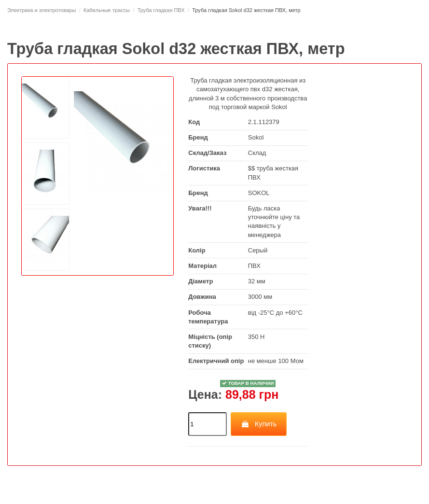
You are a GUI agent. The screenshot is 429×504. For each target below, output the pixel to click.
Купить (259, 424)
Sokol (256, 137)
